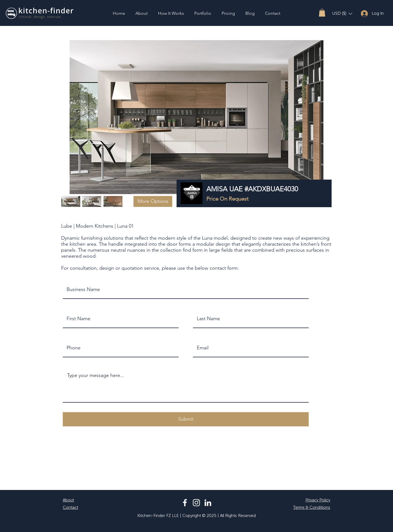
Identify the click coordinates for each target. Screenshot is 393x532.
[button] (322, 13)
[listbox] (342, 14)
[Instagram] (196, 503)
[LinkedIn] (208, 503)
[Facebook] (185, 503)
